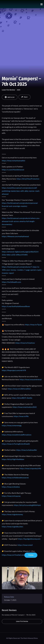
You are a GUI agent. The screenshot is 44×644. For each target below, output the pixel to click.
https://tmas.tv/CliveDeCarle (13, 555)
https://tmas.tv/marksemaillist (13, 161)
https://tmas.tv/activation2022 (25, 407)
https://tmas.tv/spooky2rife (30, 468)
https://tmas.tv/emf (25, 545)
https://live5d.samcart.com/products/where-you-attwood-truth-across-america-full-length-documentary (21, 221)
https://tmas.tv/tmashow (25, 343)
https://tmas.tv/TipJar (33, 325)
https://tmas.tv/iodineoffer (27, 450)
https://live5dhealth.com (11, 282)
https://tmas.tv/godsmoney (12, 514)
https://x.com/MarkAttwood (13, 170)
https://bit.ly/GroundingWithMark (27, 505)
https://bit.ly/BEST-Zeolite (22, 398)
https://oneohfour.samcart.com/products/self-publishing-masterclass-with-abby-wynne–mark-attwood (21, 191)
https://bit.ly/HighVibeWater (13, 459)
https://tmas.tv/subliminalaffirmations (17, 435)
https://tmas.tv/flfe (21, 416)
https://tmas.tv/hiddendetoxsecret (15, 478)
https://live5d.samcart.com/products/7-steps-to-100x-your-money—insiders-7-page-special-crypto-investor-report (22, 270)
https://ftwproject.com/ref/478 (14, 370)
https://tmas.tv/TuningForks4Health (16, 444)
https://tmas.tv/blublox (11, 487)
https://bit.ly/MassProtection (28, 179)
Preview (31, 555)
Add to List (10, 97)
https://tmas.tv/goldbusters (12, 527)
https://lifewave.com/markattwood (15, 236)
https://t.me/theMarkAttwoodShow (16, 306)
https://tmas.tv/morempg (12, 425)
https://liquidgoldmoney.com (29, 539)
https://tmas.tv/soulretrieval (31, 379)
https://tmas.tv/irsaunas (11, 496)
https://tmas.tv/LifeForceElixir (19, 389)
